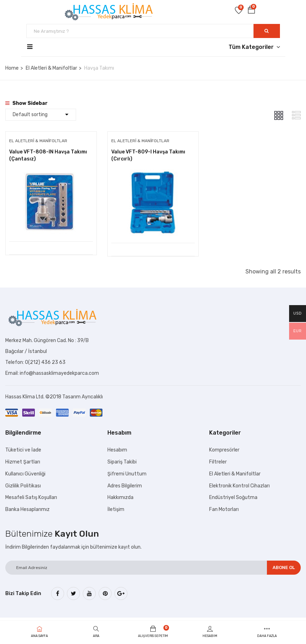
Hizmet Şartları (23, 463)
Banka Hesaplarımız (27, 511)
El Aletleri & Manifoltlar (51, 68)
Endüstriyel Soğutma (233, 499)
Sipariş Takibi (122, 463)
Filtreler (218, 463)
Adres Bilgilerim (125, 487)
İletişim (116, 511)
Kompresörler (224, 452)
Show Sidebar (26, 103)
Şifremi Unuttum (127, 475)
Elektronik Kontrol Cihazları (239, 487)
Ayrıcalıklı (92, 398)
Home (12, 68)
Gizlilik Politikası (23, 487)
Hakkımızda (120, 499)
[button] (251, 11)
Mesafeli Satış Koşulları (31, 499)
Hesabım (117, 452)
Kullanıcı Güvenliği (25, 475)
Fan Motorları (224, 511)
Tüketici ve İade (23, 452)
